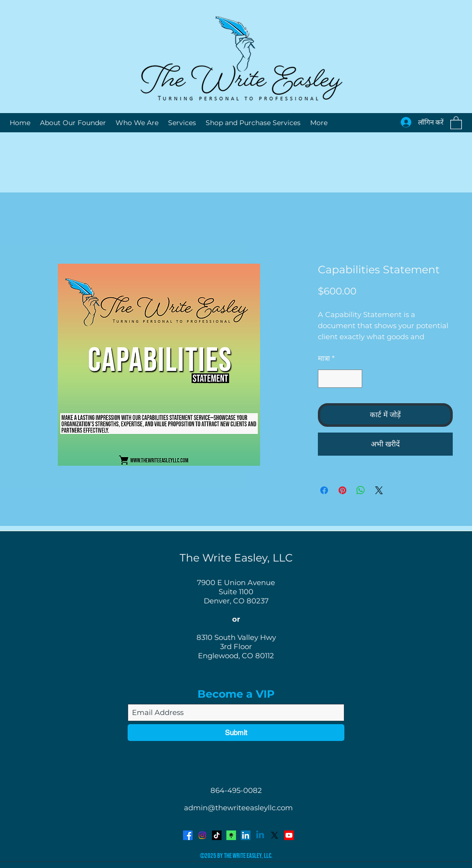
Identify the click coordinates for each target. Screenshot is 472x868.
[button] (456, 122)
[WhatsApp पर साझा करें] (361, 490)
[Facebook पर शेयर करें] (324, 490)
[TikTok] (217, 835)
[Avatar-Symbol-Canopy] (231, 835)
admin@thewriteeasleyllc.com (238, 808)
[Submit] (236, 733)
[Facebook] (188, 835)
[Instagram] (202, 835)
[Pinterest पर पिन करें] (342, 490)
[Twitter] (275, 835)
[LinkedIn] (246, 835)
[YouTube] (289, 835)
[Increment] (355, 379)
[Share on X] (379, 490)
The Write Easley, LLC (236, 558)
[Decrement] (326, 379)
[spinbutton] (340, 379)
